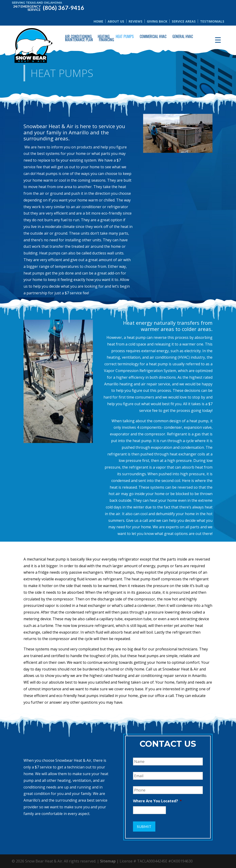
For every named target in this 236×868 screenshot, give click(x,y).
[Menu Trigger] (218, 40)
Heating (104, 36)
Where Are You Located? (157, 801)
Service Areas (184, 21)
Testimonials (212, 21)
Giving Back (157, 21)
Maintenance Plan (79, 40)
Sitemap (108, 861)
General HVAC (183, 36)
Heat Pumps (125, 36)
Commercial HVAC (153, 36)
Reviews (136, 21)
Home (98, 21)
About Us (116, 21)
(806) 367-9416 (48, 7)
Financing (106, 40)
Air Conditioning (78, 36)
